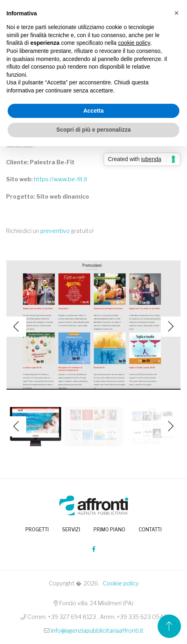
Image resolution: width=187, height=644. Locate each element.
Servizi (71, 530)
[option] (93, 327)
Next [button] (171, 327)
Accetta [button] (94, 111)
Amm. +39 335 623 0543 (133, 617)
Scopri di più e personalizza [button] (93, 130)
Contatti (150, 530)
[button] (177, 13)
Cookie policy (121, 583)
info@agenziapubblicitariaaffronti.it (97, 630)
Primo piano (109, 530)
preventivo (55, 231)
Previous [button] (16, 327)
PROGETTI (37, 530)
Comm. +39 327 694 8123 (62, 617)
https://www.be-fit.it (61, 179)
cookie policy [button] (134, 43)
